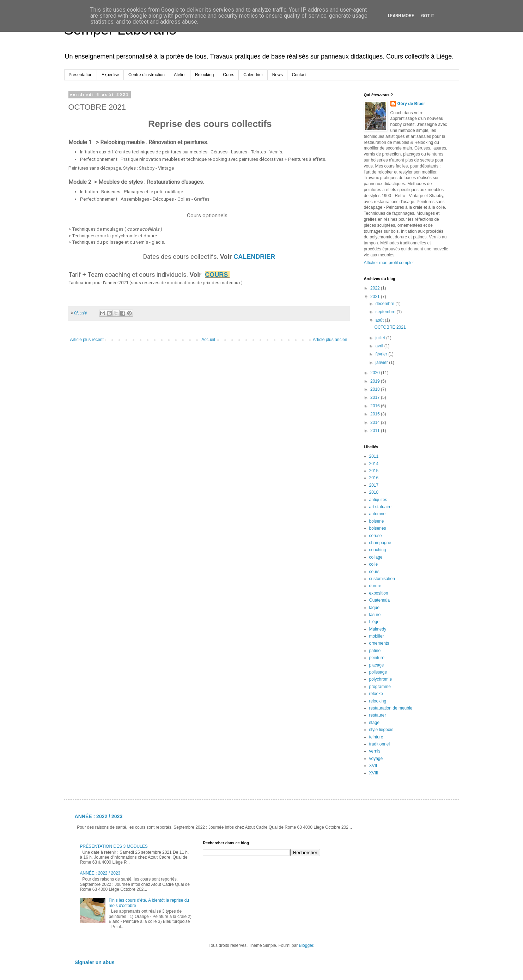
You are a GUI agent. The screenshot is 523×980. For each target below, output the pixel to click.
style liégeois (381, 730)
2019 (376, 381)
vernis (375, 751)
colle (374, 564)
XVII (373, 766)
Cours (229, 75)
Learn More (401, 16)
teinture (376, 737)
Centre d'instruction (147, 75)
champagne (380, 543)
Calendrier (253, 75)
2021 (376, 297)
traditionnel (380, 744)
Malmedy (378, 629)
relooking (378, 701)
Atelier (180, 75)
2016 (376, 406)
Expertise (110, 75)
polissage (378, 672)
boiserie (377, 521)
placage (377, 665)
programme (380, 687)
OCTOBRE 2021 (390, 327)
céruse (376, 536)
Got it (428, 16)
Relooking (204, 75)
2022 (376, 288)
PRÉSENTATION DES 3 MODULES (114, 846)
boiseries (378, 528)
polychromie (381, 679)
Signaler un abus (95, 962)
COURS (216, 275)
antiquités (378, 500)
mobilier (377, 636)
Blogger (306, 945)
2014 (376, 422)
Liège (374, 622)
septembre (386, 312)
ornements (379, 643)
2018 (376, 389)
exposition (379, 593)
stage (374, 723)
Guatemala (380, 600)
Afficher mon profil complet (389, 263)
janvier (382, 363)
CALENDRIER (255, 257)
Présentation (81, 75)
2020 (376, 373)
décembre (385, 304)
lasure (375, 615)
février (382, 354)
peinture (377, 658)
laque (374, 608)
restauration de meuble (391, 708)
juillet (381, 338)
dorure (375, 586)
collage (376, 557)
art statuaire (380, 507)
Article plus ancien (330, 340)
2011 (376, 431)
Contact (299, 75)
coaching (378, 550)
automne (378, 514)
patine (375, 651)
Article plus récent (87, 340)
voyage (376, 759)
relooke (376, 694)
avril (380, 346)
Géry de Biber (411, 104)
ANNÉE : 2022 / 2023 (99, 816)
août (380, 320)
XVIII (374, 773)
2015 (376, 414)
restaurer (378, 715)
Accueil (208, 340)
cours (374, 572)
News (278, 75)
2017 (376, 397)
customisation (382, 579)
